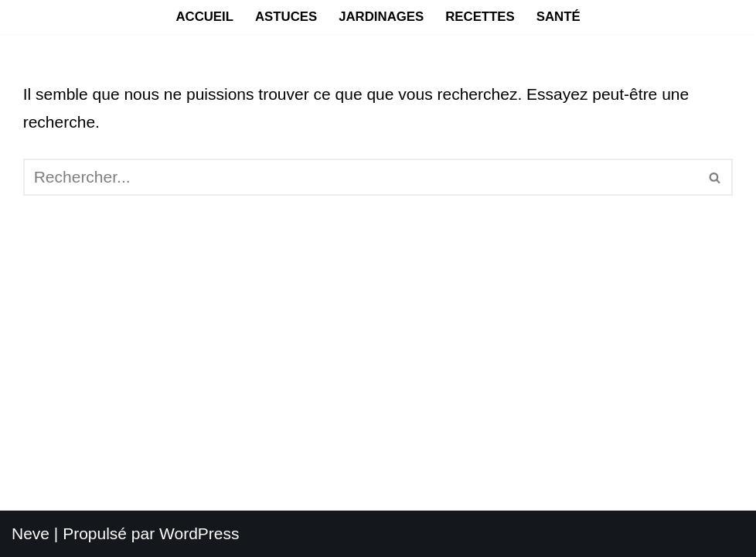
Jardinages (381, 17)
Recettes (480, 17)
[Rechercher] (361, 177)
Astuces (286, 17)
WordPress (199, 533)
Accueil (204, 17)
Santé (558, 17)
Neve (31, 533)
